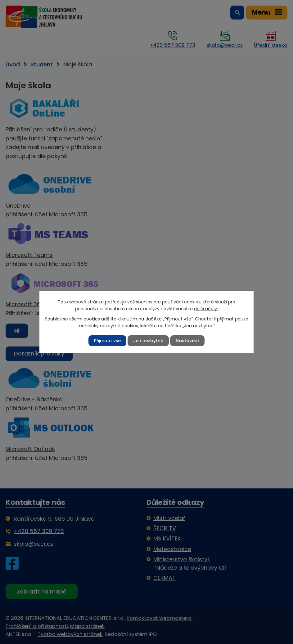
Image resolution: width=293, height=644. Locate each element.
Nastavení (187, 341)
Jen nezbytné (148, 341)
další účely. (206, 309)
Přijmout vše (107, 341)
